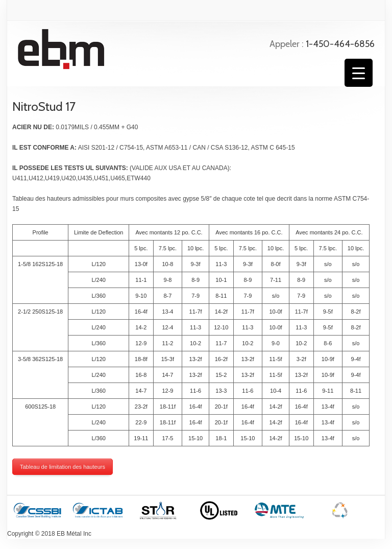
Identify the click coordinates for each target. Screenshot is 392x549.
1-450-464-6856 (340, 44)
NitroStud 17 (44, 106)
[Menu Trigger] (359, 73)
